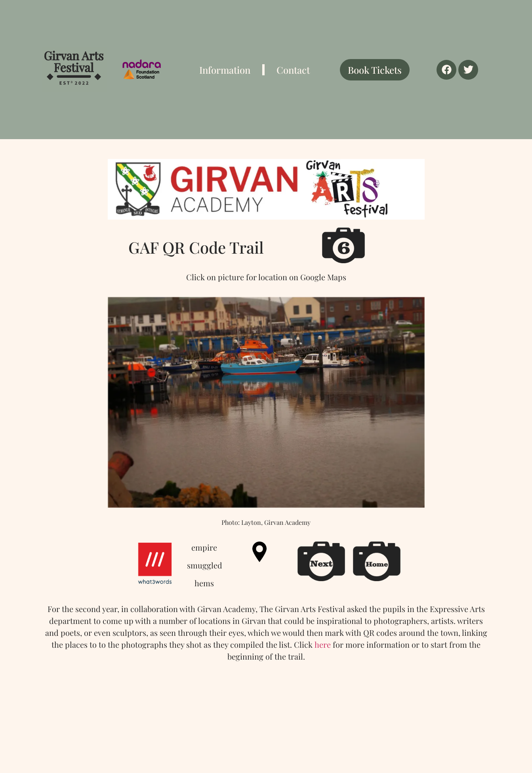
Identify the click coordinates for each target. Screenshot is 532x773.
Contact (293, 70)
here (323, 644)
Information (225, 70)
